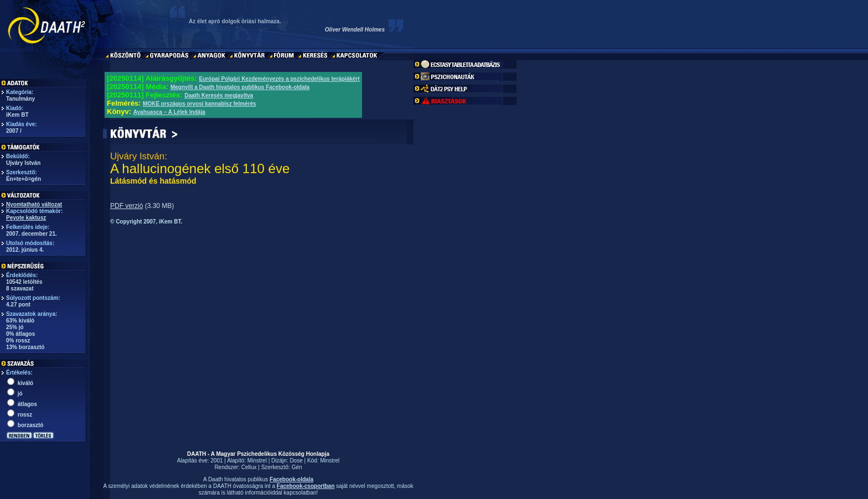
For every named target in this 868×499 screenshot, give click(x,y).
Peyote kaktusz (26, 218)
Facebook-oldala (291, 479)
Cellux (249, 467)
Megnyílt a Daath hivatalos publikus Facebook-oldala (240, 87)
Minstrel (257, 461)
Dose (296, 461)
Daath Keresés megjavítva (219, 95)
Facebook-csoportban (306, 486)
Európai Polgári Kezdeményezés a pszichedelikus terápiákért (279, 79)
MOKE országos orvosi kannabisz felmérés (200, 104)
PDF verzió (126, 206)
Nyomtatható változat (34, 204)
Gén (297, 467)
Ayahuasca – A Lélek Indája (169, 112)
